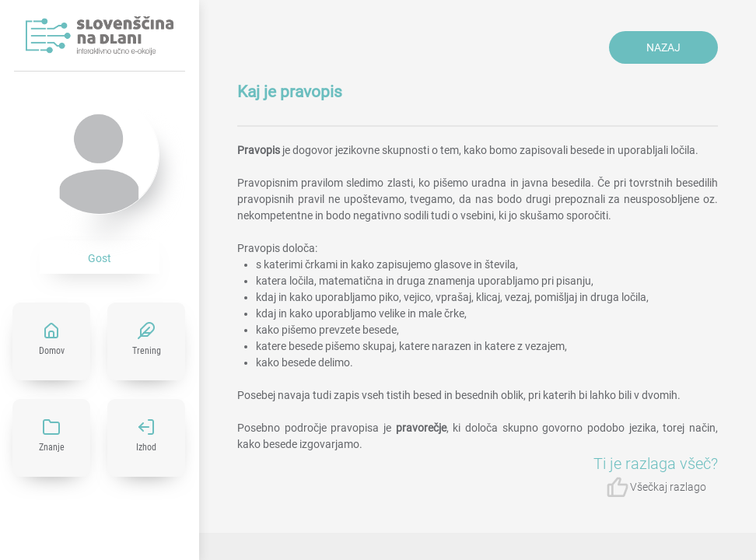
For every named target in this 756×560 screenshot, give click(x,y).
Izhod (146, 447)
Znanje (52, 447)
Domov (52, 351)
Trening (147, 351)
